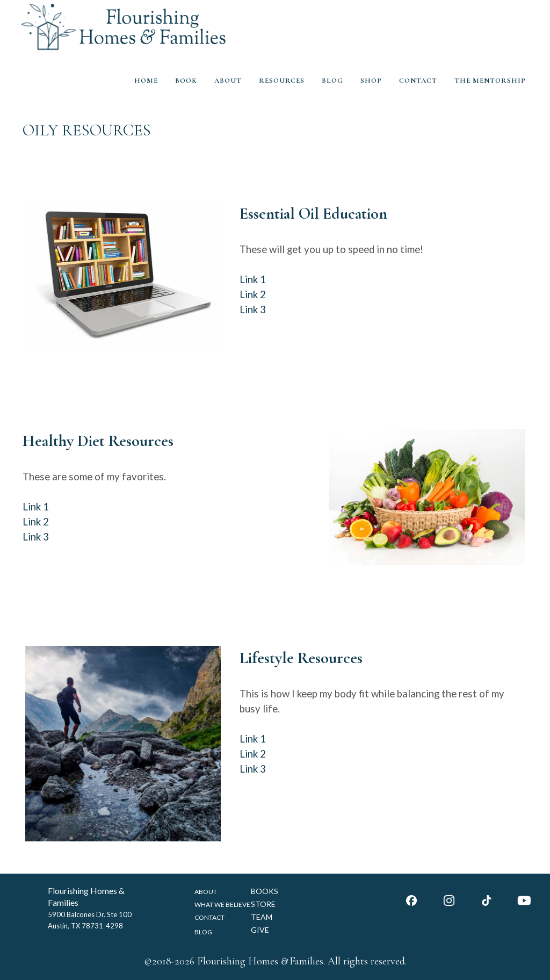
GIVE (260, 930)
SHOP (371, 81)
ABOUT (228, 81)
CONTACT (418, 81)
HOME (146, 81)
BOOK (186, 81)
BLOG (332, 81)
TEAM (262, 917)
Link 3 (253, 309)
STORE (263, 904)
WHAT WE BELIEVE (222, 905)
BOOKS (265, 891)
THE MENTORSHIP (490, 81)
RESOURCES (282, 81)
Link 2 (253, 294)
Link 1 (253, 279)
